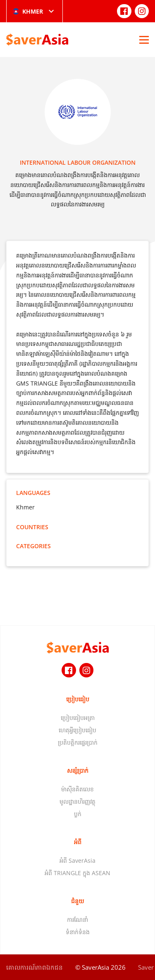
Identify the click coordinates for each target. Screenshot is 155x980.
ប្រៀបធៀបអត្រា (78, 718)
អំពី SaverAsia (77, 860)
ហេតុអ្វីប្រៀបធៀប (77, 730)
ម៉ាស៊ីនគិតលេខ (77, 789)
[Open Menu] (144, 40)
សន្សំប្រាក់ (78, 771)
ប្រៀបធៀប (78, 699)
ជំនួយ (77, 901)
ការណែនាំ (77, 920)
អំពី (78, 842)
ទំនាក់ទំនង (78, 932)
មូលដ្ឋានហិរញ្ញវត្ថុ (77, 801)
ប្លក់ (78, 814)
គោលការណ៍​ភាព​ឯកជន (35, 967)
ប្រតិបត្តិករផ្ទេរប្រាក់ (78, 742)
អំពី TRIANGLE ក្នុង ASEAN (77, 873)
